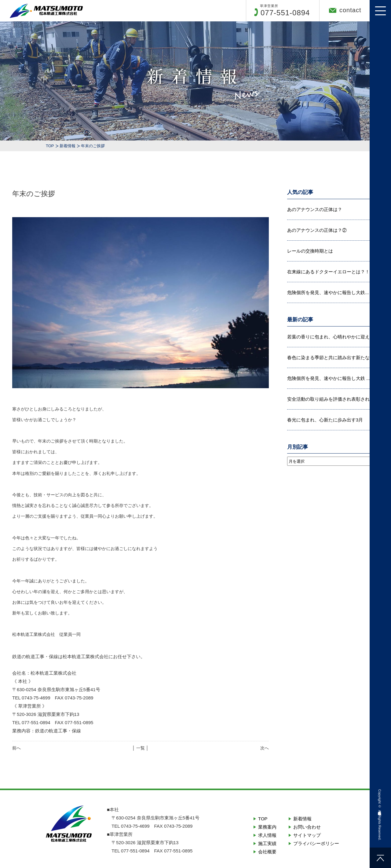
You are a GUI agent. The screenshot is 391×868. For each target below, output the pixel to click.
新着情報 (68, 146)
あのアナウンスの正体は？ (315, 209)
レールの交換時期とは (310, 251)
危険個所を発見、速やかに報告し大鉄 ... (329, 378)
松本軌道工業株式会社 (380, 809)
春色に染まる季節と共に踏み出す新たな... (330, 357)
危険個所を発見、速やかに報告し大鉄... (328, 292)
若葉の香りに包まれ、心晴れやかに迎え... (330, 337)
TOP (50, 146)
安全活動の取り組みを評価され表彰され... (330, 399)
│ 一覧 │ (140, 748)
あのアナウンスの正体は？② (317, 230)
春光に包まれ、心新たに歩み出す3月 (325, 420)
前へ (16, 748)
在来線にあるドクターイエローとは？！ (328, 272)
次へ (265, 748)
